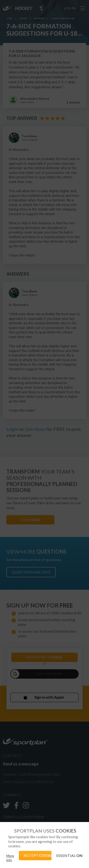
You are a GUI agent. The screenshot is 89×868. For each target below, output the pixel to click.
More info (10, 858)
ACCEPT (38, 855)
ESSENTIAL (69, 855)
